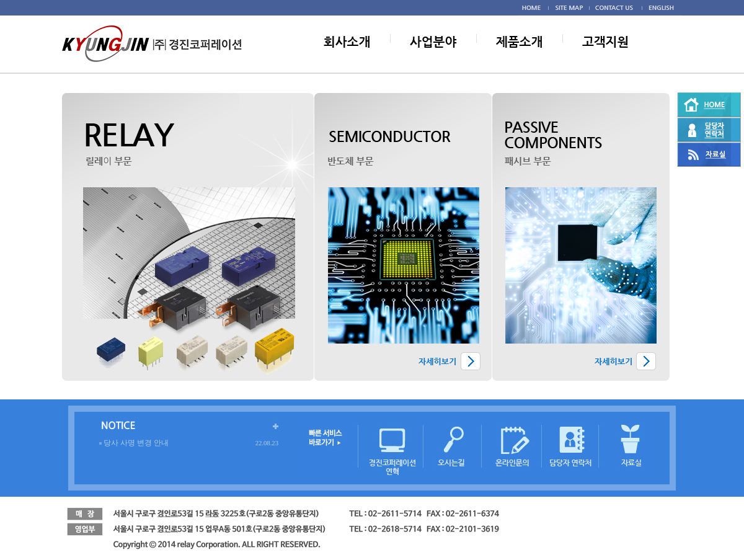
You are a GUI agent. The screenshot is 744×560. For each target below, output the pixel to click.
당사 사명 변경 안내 (136, 443)
